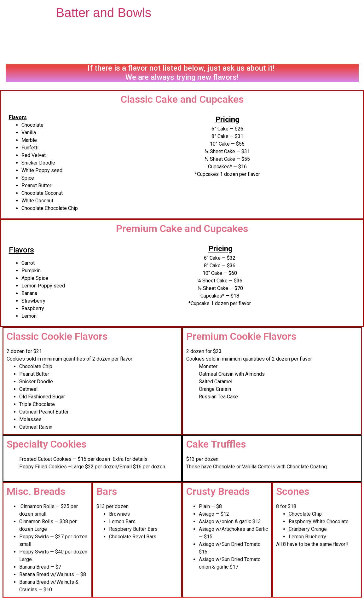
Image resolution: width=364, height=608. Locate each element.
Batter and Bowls (104, 13)
